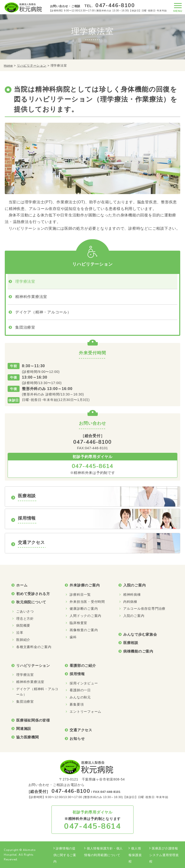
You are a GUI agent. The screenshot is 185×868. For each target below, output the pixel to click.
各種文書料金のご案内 (34, 647)
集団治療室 (25, 327)
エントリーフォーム (85, 712)
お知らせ (77, 739)
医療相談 (131, 643)
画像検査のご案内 (84, 630)
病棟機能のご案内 (138, 651)
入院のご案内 (135, 585)
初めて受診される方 (33, 594)
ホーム (22, 585)
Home (8, 66)
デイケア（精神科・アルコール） (37, 692)
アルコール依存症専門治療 (144, 609)
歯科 (73, 637)
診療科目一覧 (80, 595)
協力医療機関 (28, 737)
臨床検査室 (78, 623)
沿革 (20, 633)
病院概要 (23, 625)
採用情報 (77, 674)
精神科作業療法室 (31, 297)
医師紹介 (23, 640)
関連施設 (24, 729)
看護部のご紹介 (83, 666)
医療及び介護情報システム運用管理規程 (164, 855)
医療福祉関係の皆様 (33, 720)
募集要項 (77, 704)
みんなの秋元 (80, 697)
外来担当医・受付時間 (87, 602)
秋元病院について (31, 602)
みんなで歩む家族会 (140, 634)
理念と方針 (25, 619)
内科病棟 (130, 602)
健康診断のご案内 (84, 609)
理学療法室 (25, 281)
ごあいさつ (25, 611)
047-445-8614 (92, 466)
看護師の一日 (80, 690)
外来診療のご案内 (85, 585)
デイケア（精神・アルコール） (43, 312)
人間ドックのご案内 (85, 616)
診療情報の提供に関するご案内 (65, 855)
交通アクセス (81, 730)
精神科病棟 (132, 595)
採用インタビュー (84, 683)
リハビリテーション (32, 66)
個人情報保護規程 (135, 855)
